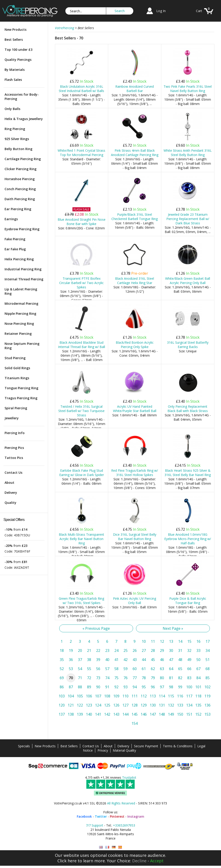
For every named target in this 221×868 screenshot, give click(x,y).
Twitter (101, 816)
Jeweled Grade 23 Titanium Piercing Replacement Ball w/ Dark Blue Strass (188, 219)
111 (135, 696)
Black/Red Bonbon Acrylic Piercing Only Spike (135, 345)
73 (98, 678)
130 (153, 705)
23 (107, 650)
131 (162, 705)
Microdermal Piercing (21, 303)
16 (198, 641)
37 (80, 660)
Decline (139, 861)
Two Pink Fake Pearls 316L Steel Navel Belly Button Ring (188, 89)
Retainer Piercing (18, 334)
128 (135, 705)
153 (207, 714)
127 (125, 705)
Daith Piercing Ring (20, 199)
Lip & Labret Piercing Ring (21, 291)
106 (89, 696)
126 (116, 705)
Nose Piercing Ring (19, 324)
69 (62, 678)
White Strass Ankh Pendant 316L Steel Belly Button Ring (188, 153)
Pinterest (117, 816)
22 (98, 650)
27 (144, 650)
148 (162, 714)
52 (62, 669)
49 (189, 660)
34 (208, 650)
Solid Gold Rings (17, 368)
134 (189, 705)
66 (189, 669)
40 (107, 660)
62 (153, 669)
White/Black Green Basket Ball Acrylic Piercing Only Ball (188, 281)
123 (89, 705)
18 (62, 650)
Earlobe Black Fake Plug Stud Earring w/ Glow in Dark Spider (82, 473)
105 (80, 696)
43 (135, 660)
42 (126, 660)
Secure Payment (146, 746)
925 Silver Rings (17, 139)
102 (207, 687)
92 (116, 687)
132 (171, 705)
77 (135, 678)
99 (180, 687)
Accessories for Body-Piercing (22, 97)
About (9, 483)
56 (98, 669)
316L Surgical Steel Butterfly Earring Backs (188, 345)
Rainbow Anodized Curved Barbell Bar (135, 89)
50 (198, 660)
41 (116, 660)
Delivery (11, 493)
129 (144, 705)
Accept (157, 861)
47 (171, 660)
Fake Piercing (15, 239)
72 (89, 678)
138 (71, 714)
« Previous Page (96, 628)
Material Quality (124, 750)
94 (135, 687)
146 (144, 714)
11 (153, 641)
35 (62, 660)
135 (198, 705)
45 (153, 660)
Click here (67, 861)
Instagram (136, 816)
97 (162, 687)
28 (153, 650)
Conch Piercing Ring (20, 189)
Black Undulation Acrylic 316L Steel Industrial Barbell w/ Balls (81, 89)
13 (171, 641)
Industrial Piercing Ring (23, 269)
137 (62, 714)
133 (180, 705)
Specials (24, 746)
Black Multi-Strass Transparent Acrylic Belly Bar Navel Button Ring (81, 539)
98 (171, 687)
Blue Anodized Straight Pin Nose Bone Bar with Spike (82, 222)
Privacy (103, 750)
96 (153, 687)
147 (153, 714)
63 (162, 669)
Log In (161, 11)
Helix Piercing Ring (19, 259)
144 (125, 714)
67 (198, 669)
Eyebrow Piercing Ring (22, 229)
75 (116, 678)
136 (207, 705)
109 (116, 696)
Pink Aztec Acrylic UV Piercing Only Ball (135, 601)
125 (107, 705)
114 (162, 696)
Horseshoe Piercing (20, 179)
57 (107, 669)
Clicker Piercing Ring (21, 169)
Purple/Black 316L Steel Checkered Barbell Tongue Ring (135, 217)
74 (107, 678)
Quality (10, 503)
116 (180, 696)
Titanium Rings (17, 378)
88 (80, 687)
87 (71, 687)
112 (144, 696)
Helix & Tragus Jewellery (24, 119)
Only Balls (12, 109)
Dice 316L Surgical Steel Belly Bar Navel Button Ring (135, 537)
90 (98, 687)
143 (116, 714)
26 (135, 650)
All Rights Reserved (121, 803)
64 (171, 669)
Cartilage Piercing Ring (23, 159)
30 (171, 650)
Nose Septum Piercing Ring (22, 346)
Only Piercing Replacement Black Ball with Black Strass (188, 409)
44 (144, 660)
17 (208, 641)
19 (71, 650)
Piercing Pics (14, 448)
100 (189, 687)
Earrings (11, 219)
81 (171, 678)
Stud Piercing (15, 358)
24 (116, 650)
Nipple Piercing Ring (20, 314)
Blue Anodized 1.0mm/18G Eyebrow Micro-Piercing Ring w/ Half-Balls (188, 539)
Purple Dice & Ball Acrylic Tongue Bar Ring (188, 601)
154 (135, 723)
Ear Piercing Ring (18, 209)
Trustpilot (129, 777)
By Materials (15, 70)
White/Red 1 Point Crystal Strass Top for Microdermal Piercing (81, 153)
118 (198, 696)
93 (126, 687)
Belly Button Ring (18, 149)
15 (189, 641)
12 (162, 641)
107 (98, 696)
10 (144, 641)
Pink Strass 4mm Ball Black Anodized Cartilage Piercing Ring (135, 153)
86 (62, 687)
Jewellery (12, 418)
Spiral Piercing (16, 408)
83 (189, 678)
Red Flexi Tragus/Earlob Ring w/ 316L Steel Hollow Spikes (135, 473)
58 (116, 669)
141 (98, 714)
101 (198, 687)
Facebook (84, 816)
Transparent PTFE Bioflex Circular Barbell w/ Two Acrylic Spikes (81, 283)
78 (144, 678)
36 (71, 660)
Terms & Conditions (178, 746)
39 (98, 660)
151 (189, 714)
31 (180, 650)
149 (171, 714)
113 (153, 696)
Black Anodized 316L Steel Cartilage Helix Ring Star (135, 281)
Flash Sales (13, 80)
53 (71, 669)
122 (80, 705)
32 (189, 650)
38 (89, 660)
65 (180, 669)
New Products (15, 29)
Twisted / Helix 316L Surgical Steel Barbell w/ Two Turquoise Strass (81, 411)
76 (126, 678)
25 (126, 650)
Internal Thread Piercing (24, 279)
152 (198, 714)
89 (89, 687)
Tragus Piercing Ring (21, 398)
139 (80, 714)
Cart (199, 11)
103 (62, 696)
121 (71, 705)
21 (89, 650)
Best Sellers (14, 40)
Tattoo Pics (14, 458)
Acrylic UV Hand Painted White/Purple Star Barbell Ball (135, 409)
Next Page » (173, 628)
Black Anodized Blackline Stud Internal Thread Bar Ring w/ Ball (82, 345)
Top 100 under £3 (18, 50)
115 (171, 696)
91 (107, 687)
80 (162, 678)
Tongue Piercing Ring (21, 388)
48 (180, 660)
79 (153, 678)
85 (208, 678)
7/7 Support (95, 825)
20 (80, 650)
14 (180, 641)
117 (189, 696)
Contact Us (13, 472)
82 (180, 678)
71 (80, 678)
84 (198, 678)
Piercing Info (15, 433)
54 (80, 669)
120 (62, 705)
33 (198, 650)
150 (180, 714)
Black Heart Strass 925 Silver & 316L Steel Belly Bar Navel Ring (188, 473)
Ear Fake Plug (15, 249)
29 (162, 650)
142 (107, 714)
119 (207, 696)
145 (135, 714)
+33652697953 (124, 825)
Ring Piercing (15, 129)
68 (208, 669)
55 (89, 669)
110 (125, 696)
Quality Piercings (18, 60)
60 (135, 669)
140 (89, 714)
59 (126, 669)
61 (144, 669)
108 (107, 696)
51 (208, 660)
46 (162, 660)
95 (144, 687)
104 (71, 696)
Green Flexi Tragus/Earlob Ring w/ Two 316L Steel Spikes (81, 601)
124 (98, 705)
